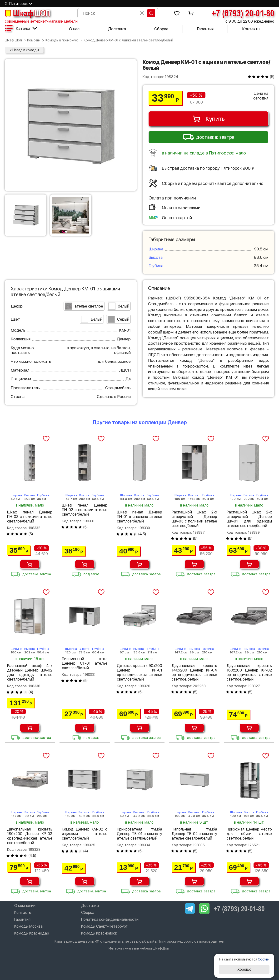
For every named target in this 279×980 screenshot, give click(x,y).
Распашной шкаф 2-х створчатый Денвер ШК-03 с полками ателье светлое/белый (194, 519)
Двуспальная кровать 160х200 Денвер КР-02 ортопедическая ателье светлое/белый (249, 672)
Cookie (263, 959)
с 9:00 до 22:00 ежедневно (250, 21)
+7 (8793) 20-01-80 (243, 13)
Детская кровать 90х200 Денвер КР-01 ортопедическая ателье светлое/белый (139, 672)
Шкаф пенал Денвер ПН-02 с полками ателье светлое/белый (85, 510)
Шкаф (27, 13)
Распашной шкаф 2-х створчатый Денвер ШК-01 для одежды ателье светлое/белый (249, 519)
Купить (208, 119)
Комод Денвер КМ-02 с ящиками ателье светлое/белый (85, 834)
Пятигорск (19, 4)
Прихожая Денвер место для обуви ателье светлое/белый (249, 834)
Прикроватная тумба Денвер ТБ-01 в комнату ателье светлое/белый (139, 834)
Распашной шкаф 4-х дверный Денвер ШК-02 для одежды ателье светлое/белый (30, 672)
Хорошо (244, 969)
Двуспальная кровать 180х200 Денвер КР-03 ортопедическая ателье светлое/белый (30, 836)
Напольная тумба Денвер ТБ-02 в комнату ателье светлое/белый (194, 834)
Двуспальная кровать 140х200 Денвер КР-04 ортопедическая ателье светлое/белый (194, 672)
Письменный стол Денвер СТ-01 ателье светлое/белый (85, 663)
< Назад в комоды (24, 50)
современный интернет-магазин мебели (41, 21)
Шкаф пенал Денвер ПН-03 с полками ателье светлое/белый (30, 517)
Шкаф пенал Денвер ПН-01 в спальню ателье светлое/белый (139, 517)
